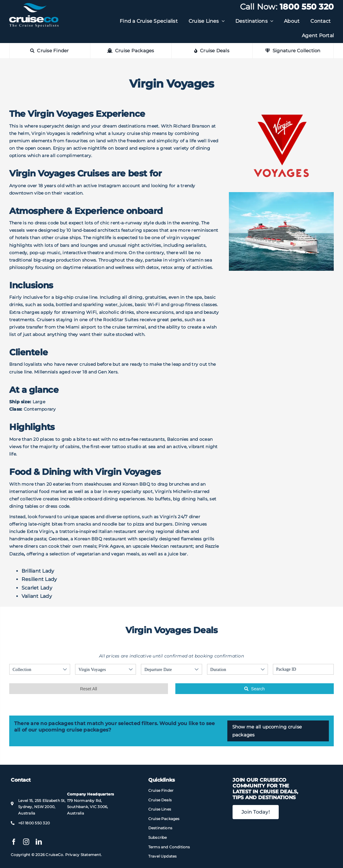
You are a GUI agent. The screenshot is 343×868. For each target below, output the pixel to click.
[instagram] (26, 842)
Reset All (88, 689)
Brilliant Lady (38, 571)
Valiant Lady (37, 596)
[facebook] (14, 842)
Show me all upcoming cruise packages (267, 731)
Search (254, 689)
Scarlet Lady (37, 588)
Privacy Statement (83, 855)
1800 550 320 (307, 7)
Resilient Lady (39, 579)
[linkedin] (39, 842)
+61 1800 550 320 (34, 823)
